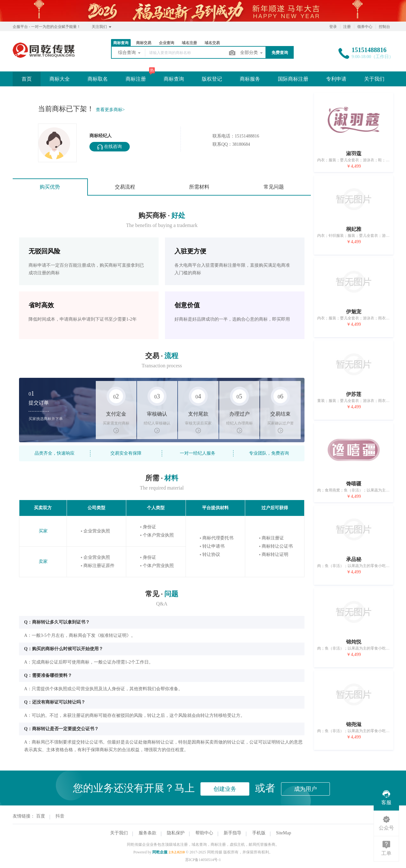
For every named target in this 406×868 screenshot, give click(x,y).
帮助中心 (204, 833)
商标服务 (250, 79)
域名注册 (189, 43)
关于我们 (374, 79)
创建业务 (225, 789)
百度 (41, 816)
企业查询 (167, 43)
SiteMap (283, 833)
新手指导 (232, 833)
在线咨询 (110, 147)
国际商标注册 (293, 79)
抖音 (60, 816)
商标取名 (98, 79)
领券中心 (365, 27)
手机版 (259, 833)
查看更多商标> (110, 110)
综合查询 (130, 53)
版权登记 (212, 79)
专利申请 (336, 79)
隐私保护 (176, 833)
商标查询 (121, 43)
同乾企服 (160, 852)
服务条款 (147, 833)
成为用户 (305, 789)
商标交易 (144, 43)
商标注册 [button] (136, 79)
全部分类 (252, 53)
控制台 (384, 27)
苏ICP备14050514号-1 (203, 860)
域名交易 (212, 43)
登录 (333, 27)
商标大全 (60, 79)
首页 (27, 79)
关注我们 (102, 27)
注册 (347, 27)
